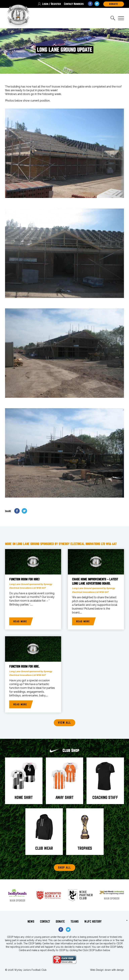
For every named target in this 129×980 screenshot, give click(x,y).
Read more (20, 621)
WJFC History (93, 922)
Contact (45, 922)
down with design (114, 970)
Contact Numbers (74, 4)
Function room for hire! (24, 580)
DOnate (114, 4)
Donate (60, 922)
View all (64, 723)
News (31, 922)
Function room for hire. (24, 667)
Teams (75, 922)
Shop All (65, 868)
